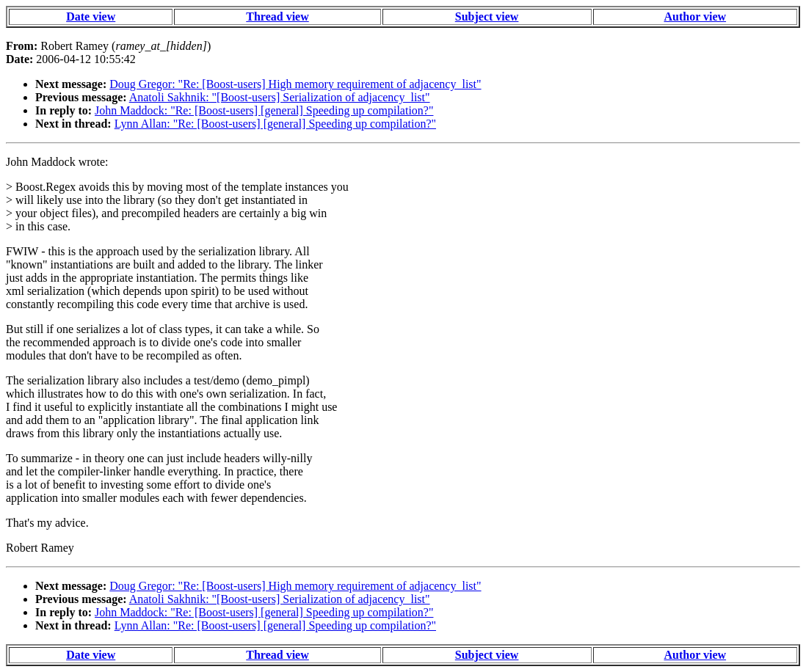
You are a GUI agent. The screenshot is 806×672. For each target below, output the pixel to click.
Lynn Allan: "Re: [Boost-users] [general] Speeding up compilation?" (275, 124)
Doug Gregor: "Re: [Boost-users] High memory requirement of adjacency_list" (295, 84)
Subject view (487, 17)
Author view (695, 17)
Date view (91, 17)
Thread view (277, 17)
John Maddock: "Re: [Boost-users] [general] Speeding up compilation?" (264, 110)
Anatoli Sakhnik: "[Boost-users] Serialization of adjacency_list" (280, 97)
